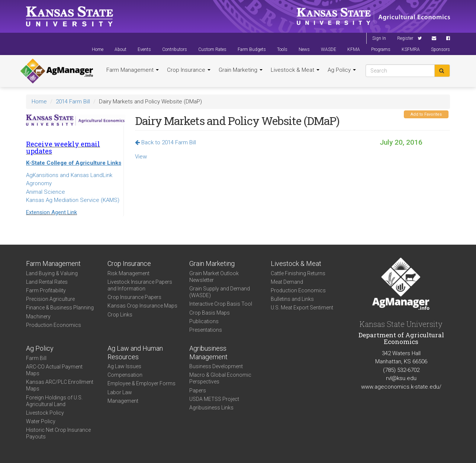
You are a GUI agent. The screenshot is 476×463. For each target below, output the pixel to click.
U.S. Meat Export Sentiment (302, 308)
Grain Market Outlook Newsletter (214, 277)
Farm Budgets (252, 49)
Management (123, 401)
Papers (198, 390)
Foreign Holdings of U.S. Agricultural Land (54, 401)
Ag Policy (342, 70)
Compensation (125, 375)
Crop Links (120, 315)
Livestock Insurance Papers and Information (140, 285)
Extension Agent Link (52, 212)
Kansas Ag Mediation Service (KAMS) (73, 200)
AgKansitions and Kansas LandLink (69, 175)
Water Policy (41, 421)
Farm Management (133, 70)
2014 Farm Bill (73, 102)
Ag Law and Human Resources (135, 353)
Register (405, 38)
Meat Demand (287, 282)
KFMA (354, 49)
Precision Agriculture (50, 299)
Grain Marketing (241, 70)
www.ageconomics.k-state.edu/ (401, 387)
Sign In (379, 38)
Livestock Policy (45, 413)
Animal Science (46, 192)
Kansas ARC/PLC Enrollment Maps (60, 385)
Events (144, 49)
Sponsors (440, 49)
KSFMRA (411, 49)
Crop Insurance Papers (134, 297)
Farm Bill (36, 358)
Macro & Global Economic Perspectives (220, 378)
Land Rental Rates (47, 282)
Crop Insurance (189, 70)
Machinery (38, 316)
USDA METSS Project (214, 399)
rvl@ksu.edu (401, 378)
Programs (381, 49)
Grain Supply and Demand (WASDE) (220, 292)
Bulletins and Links (292, 299)
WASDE (329, 49)
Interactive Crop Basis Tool (221, 304)
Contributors (175, 49)
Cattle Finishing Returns (298, 273)
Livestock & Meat (295, 70)
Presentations (206, 330)
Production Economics (54, 325)
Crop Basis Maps (210, 313)
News (304, 49)
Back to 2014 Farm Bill (165, 142)
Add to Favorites (426, 114)
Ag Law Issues (124, 366)
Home (98, 49)
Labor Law (120, 392)
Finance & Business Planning (60, 308)
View (141, 157)
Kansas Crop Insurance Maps (142, 306)
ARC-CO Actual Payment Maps (54, 370)
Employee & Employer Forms (141, 383)
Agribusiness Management (208, 353)
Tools (282, 49)
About (120, 49)
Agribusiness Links (211, 408)
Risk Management (128, 273)
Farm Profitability (46, 290)
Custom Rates (212, 49)
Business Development (216, 366)
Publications (204, 321)
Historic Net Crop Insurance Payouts (58, 433)
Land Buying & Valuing (52, 273)
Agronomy (39, 183)
